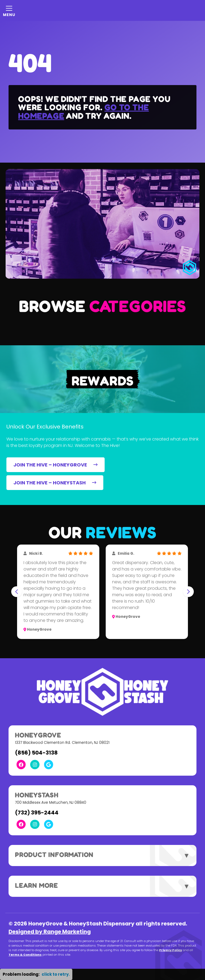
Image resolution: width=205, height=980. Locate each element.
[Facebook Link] (21, 764)
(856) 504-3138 (36, 753)
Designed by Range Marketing (50, 932)
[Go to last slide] (17, 592)
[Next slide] (188, 592)
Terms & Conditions (25, 955)
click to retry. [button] (56, 974)
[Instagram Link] (35, 764)
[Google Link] (49, 764)
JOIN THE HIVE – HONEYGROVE (56, 465)
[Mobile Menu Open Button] (9, 10)
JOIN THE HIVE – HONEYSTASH (55, 483)
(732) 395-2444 (37, 813)
